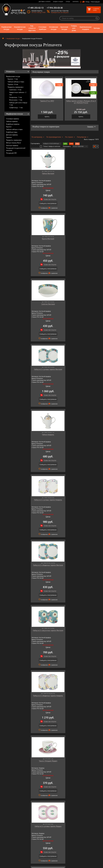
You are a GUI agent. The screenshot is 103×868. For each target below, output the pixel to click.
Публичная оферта (54, 858)
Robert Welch (32, 857)
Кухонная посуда (64, 28)
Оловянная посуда (54, 28)
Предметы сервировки (15, 87)
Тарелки (9, 137)
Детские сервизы (12, 135)
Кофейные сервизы (13, 124)
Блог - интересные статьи (56, 844)
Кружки (9, 127)
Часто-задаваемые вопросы (57, 846)
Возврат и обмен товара (56, 857)
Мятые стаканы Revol (13, 143)
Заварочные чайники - (18, 93)
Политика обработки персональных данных (56, 861)
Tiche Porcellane (33, 864)
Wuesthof (31, 866)
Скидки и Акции (58, 2)
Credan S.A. (32, 849)
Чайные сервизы (12, 121)
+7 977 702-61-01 (80, 843)
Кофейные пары (12, 132)
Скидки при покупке (49, 199)
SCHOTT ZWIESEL (33, 861)
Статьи (68, 2)
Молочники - (16, 100)
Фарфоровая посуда (6, 28)
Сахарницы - (16, 97)
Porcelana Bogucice (34, 856)
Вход (88, 2)
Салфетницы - (16, 108)
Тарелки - (13, 84)
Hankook (31, 851)
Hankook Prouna (33, 852)
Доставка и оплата (45, 2)
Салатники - (15, 90)
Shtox (30, 863)
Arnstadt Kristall (33, 844)
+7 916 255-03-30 (80, 851)
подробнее (11, 792)
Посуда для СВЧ (11, 153)
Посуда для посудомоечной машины (16, 149)
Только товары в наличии (50, 146)
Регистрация (95, 2)
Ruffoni (30, 859)
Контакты (76, 2)
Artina (30, 846)
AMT (30, 842)
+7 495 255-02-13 (80, 848)
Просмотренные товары (56, 863)
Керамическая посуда (20, 28)
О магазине (52, 842)
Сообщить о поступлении (47, 203)
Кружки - (13, 79)
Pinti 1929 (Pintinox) (34, 854)
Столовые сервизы (13, 119)
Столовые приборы (42, 28)
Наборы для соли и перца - (18, 104)
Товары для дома (74, 28)
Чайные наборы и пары (16, 82)
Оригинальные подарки (86, 28)
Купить (47, 117)
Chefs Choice (32, 847)
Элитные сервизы (12, 145)
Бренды (97, 28)
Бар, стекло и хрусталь (32, 28)
